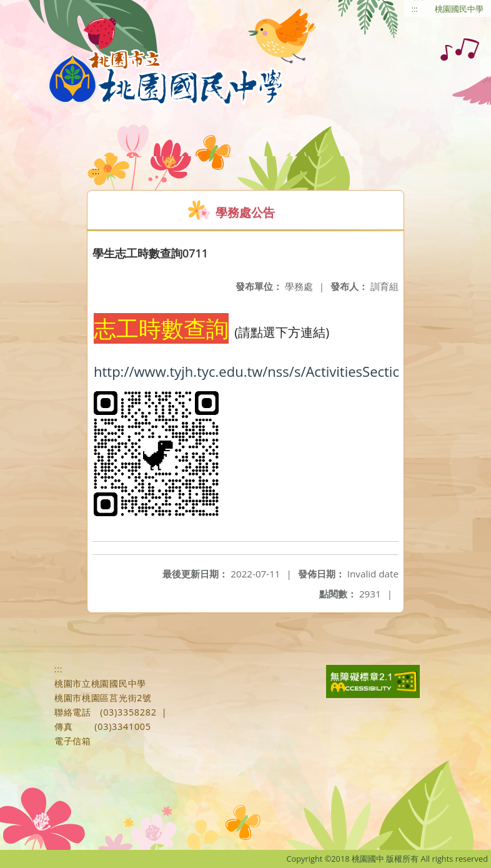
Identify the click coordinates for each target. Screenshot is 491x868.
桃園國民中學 (459, 9)
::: (415, 9)
